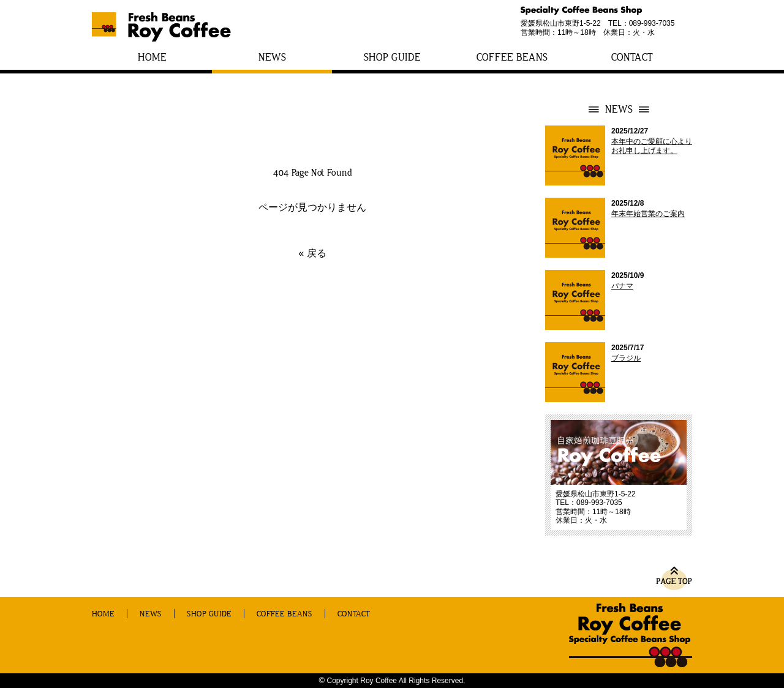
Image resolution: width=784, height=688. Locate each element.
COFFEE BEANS (512, 58)
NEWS (272, 58)
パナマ (622, 286)
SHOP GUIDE (392, 58)
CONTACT (632, 58)
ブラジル (626, 358)
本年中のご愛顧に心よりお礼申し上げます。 (652, 146)
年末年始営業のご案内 (648, 214)
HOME (152, 58)
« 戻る (312, 253)
